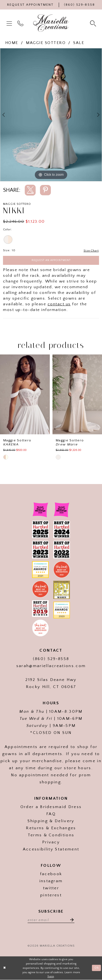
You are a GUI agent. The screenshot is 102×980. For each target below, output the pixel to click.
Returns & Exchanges (51, 828)
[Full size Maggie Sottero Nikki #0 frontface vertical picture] (51, 115)
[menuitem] (10, 23)
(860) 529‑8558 (51, 659)
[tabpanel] (51, 115)
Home (12, 43)
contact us (59, 304)
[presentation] (25, 395)
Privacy (51, 842)
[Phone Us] (79, 5)
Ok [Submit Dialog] (97, 968)
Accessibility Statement (51, 849)
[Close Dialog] (5, 968)
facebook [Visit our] (51, 874)
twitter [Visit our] (51, 888)
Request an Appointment (51, 260)
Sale (79, 43)
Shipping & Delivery (51, 821)
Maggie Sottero (46, 43)
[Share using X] (30, 190)
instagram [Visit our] (51, 881)
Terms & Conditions (51, 835)
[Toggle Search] (94, 23)
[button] (10, 23)
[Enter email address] (51, 920)
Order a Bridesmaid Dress (51, 807)
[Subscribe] (71, 920)
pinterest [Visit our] (51, 895)
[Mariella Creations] (51, 23)
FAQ (51, 814)
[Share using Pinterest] (45, 190)
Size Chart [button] (91, 251)
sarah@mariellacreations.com (51, 666)
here (51, 977)
